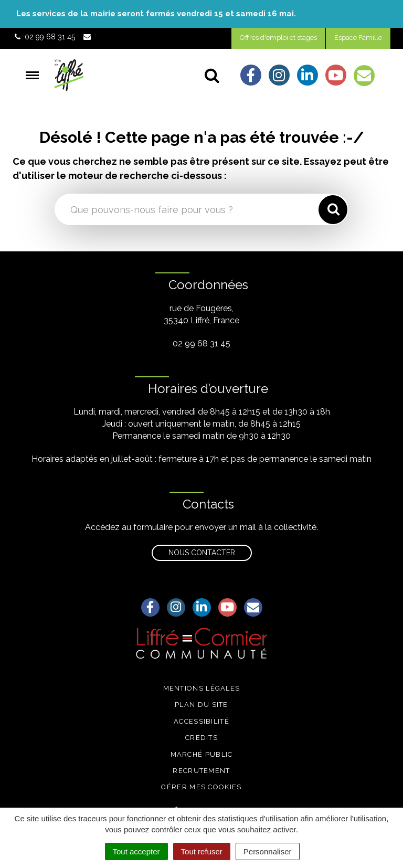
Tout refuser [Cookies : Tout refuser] (202, 851)
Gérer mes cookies (201, 787)
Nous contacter (202, 553)
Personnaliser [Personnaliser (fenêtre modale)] (268, 851)
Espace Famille (358, 38)
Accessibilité (201, 721)
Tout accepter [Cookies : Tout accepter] (136, 851)
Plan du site (201, 705)
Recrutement (201, 771)
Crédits (201, 738)
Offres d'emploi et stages (278, 38)
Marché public (202, 754)
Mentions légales (202, 688)
